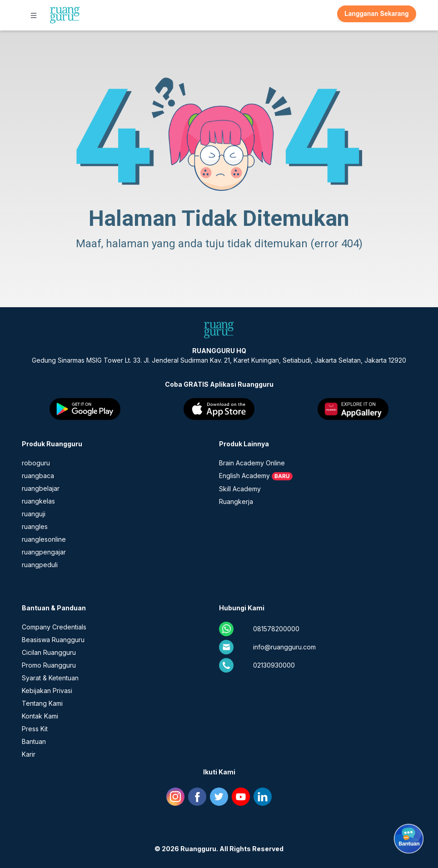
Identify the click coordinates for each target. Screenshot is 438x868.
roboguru (36, 463)
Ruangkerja (236, 501)
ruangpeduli (40, 565)
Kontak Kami (40, 716)
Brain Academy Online (252, 463)
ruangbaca (38, 476)
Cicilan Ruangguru (49, 652)
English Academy (244, 476)
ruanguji (34, 514)
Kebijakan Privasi (47, 691)
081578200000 (276, 629)
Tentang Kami (42, 703)
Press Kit (35, 729)
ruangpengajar (44, 552)
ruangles (35, 526)
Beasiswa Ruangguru (53, 640)
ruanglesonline (44, 539)
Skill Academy (240, 489)
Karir (29, 754)
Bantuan (34, 741)
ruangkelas (38, 501)
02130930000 (274, 665)
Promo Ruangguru (49, 665)
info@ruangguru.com (284, 647)
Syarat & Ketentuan (50, 678)
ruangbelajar (41, 488)
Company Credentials (54, 627)
